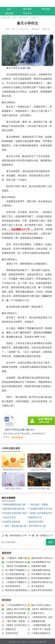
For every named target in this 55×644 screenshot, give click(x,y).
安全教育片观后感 (11, 522)
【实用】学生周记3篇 (16, 613)
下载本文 (46, 29)
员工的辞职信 (38, 586)
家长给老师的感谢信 (41, 578)
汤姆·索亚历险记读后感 (14, 509)
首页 (9, 9)
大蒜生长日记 (9, 517)
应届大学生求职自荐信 (42, 590)
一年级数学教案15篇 (41, 625)
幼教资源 (9, 13)
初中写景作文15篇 (37, 526)
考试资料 (46, 9)
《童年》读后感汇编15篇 (15, 526)
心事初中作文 (38, 613)
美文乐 (25, 642)
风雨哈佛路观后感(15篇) (14, 505)
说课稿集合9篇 (38, 621)
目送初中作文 (12, 633)
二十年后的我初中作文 (16, 605)
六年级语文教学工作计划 (40, 509)
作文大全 (27, 13)
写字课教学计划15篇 (41, 574)
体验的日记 (11, 629)
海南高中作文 (35, 517)
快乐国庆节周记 (36, 522)
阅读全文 (36, 29)
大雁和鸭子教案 (39, 566)
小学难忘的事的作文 (41, 633)
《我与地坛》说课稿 (38, 505)
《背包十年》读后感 (41, 629)
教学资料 (27, 9)
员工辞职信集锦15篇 (15, 574)
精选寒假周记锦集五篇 (16, 617)
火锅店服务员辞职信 (41, 570)
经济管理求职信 (13, 586)
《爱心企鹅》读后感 (15, 621)
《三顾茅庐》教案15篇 (16, 558)
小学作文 (35, 18)
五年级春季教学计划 (41, 562)
